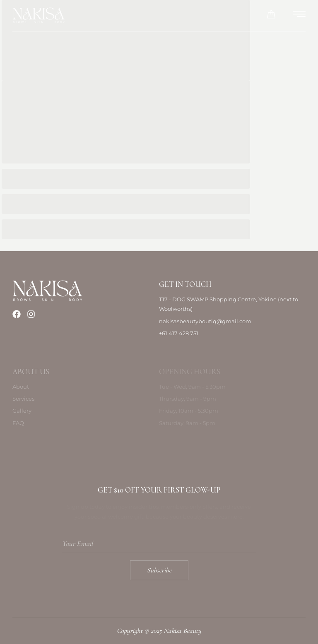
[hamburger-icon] (300, 16)
